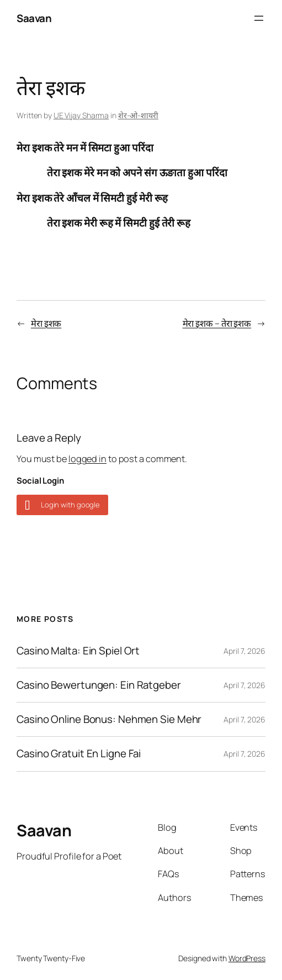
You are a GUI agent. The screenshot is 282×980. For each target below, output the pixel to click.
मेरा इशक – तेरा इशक (217, 323)
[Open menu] (259, 18)
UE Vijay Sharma (81, 115)
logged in (87, 459)
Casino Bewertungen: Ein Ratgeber (99, 685)
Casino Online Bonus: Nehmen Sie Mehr (109, 719)
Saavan (34, 18)
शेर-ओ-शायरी (138, 115)
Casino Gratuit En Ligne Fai (79, 754)
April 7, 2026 (244, 651)
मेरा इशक (46, 323)
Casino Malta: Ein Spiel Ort (78, 651)
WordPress (247, 958)
